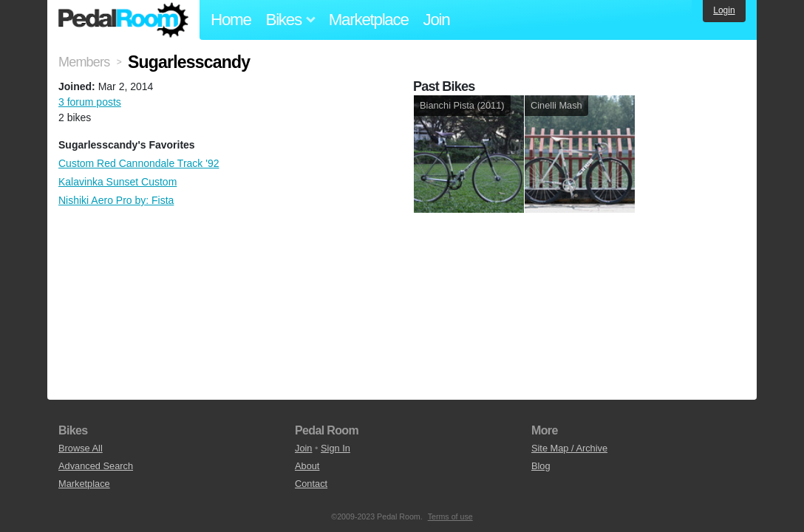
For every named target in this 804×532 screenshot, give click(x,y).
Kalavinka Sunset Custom (117, 182)
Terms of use (450, 516)
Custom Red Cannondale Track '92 (139, 163)
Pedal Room (123, 20)
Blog (541, 466)
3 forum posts (90, 102)
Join (437, 20)
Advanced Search (96, 466)
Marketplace (369, 20)
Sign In (335, 448)
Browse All (81, 448)
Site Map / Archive (569, 448)
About (307, 466)
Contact (311, 484)
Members (84, 62)
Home (231, 20)
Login (724, 10)
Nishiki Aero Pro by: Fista (116, 200)
